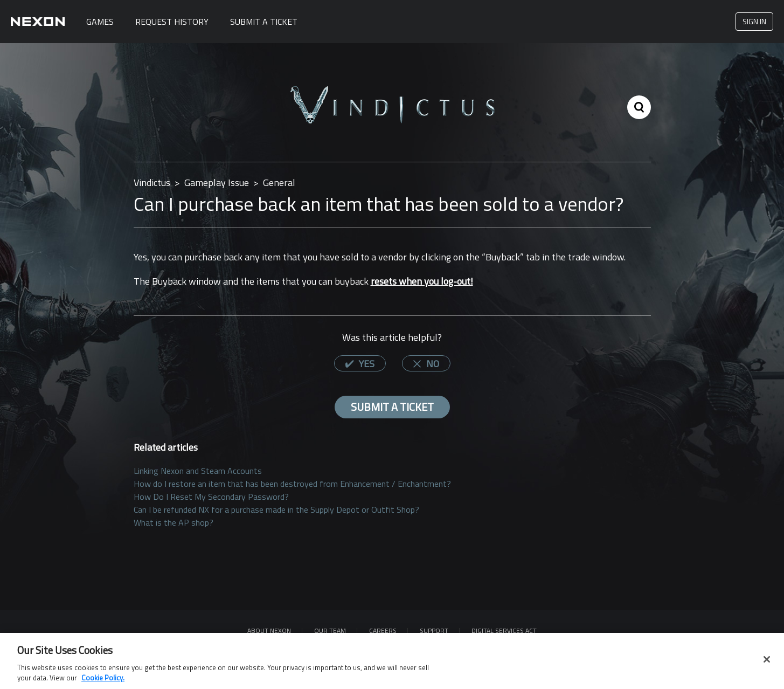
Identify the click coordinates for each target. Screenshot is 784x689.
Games (100, 22)
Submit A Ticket (264, 22)
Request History (172, 22)
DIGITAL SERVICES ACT (504, 631)
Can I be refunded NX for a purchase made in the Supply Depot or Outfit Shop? (276, 509)
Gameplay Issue (217, 182)
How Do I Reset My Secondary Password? (211, 497)
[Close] (767, 663)
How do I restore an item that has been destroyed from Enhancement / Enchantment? (292, 484)
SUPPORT (434, 631)
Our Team (330, 631)
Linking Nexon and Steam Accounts (198, 471)
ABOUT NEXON (269, 631)
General (279, 182)
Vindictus (152, 182)
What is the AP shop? (174, 522)
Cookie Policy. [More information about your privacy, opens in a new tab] (103, 682)
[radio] (360, 363)
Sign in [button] (754, 21)
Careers (383, 631)
